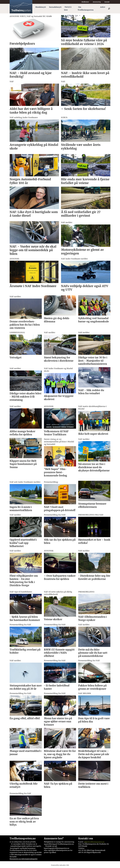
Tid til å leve (68, 9)
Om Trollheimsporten (86, 9)
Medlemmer (85, 2)
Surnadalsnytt (55, 7)
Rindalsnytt (41, 7)
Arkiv (103, 7)
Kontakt (107, 2)
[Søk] (109, 9)
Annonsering (97, 2)
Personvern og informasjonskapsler (24, 859)
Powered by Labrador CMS (60, 865)
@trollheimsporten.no (96, 842)
